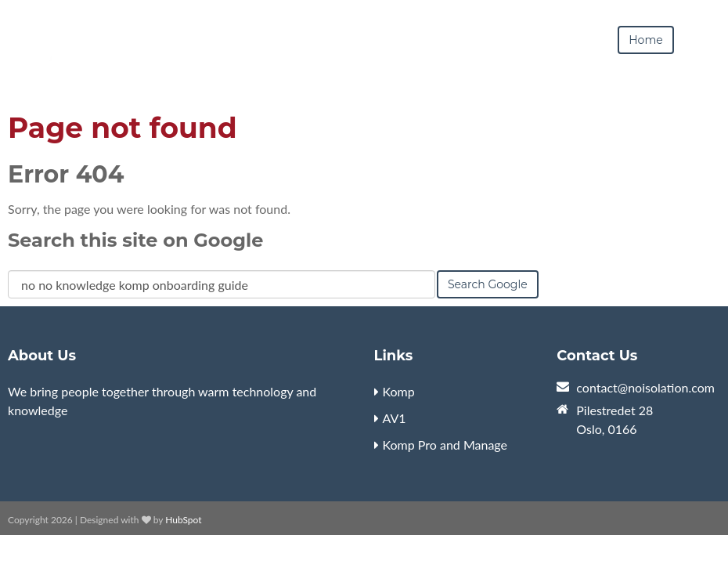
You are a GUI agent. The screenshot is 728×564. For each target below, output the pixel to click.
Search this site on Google (135, 240)
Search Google (488, 284)
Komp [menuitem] (399, 391)
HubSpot (183, 520)
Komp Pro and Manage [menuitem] (445, 445)
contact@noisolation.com (645, 387)
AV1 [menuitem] (395, 418)
